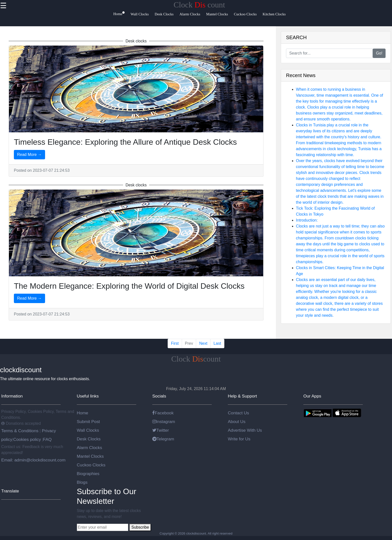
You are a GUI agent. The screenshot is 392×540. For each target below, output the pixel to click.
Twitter (161, 430)
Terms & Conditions (20, 431)
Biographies (88, 474)
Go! (379, 53)
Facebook (163, 413)
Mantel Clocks (90, 456)
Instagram (164, 422)
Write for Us (239, 439)
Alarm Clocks (89, 448)
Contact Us (238, 413)
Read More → (29, 155)
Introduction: (307, 220)
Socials (159, 396)
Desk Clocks (89, 439)
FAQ (47, 439)
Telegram (163, 439)
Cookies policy (27, 439)
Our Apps (312, 396)
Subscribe (140, 527)
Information (12, 396)
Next (203, 343)
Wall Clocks (88, 430)
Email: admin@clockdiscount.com (33, 460)
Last (217, 343)
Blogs (82, 482)
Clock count (199, 5)
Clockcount (196, 359)
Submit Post (88, 422)
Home (82, 413)
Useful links (88, 396)
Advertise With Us (245, 430)
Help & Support (242, 396)
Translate (10, 491)
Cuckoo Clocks (91, 465)
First (175, 343)
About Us (237, 422)
